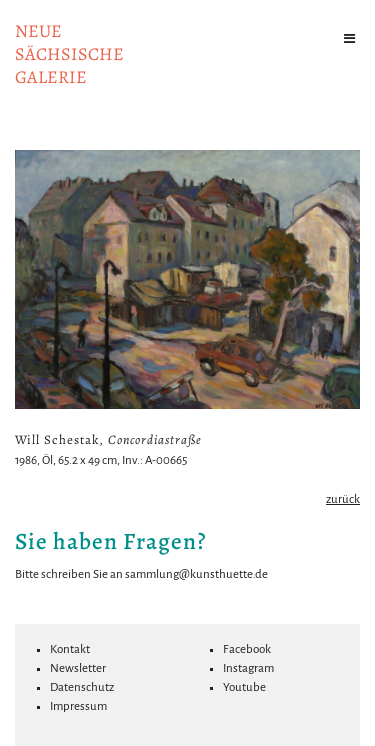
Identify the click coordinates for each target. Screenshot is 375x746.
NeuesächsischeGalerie (69, 54)
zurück (343, 499)
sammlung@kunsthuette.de (196, 574)
